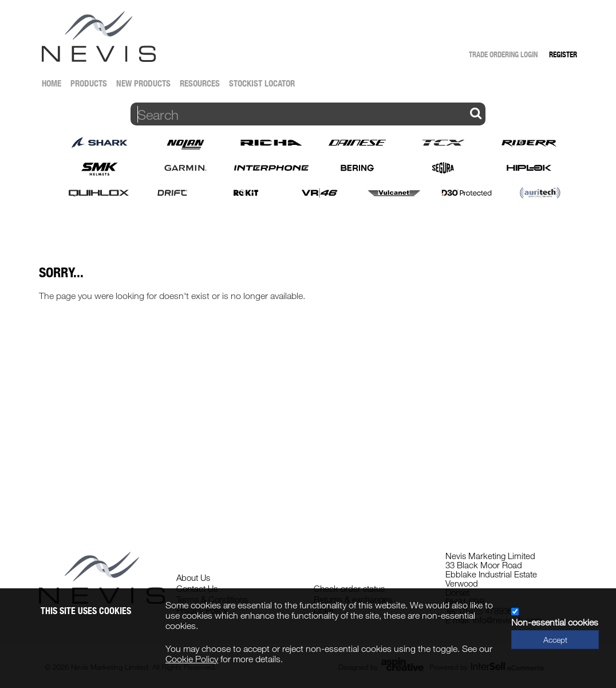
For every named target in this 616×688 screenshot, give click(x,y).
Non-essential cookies (555, 622)
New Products (143, 83)
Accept (555, 640)
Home (52, 83)
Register (563, 54)
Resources (200, 83)
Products (89, 83)
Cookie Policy (192, 659)
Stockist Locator (262, 83)
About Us (193, 577)
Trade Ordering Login (503, 54)
